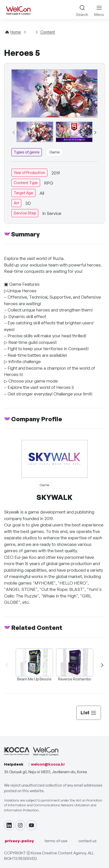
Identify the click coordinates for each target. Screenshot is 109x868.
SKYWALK (55, 497)
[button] (95, 132)
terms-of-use (56, 841)
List (89, 713)
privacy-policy (19, 841)
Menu (99, 15)
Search (82, 15)
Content (48, 32)
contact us (87, 841)
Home (16, 32)
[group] (35, 132)
